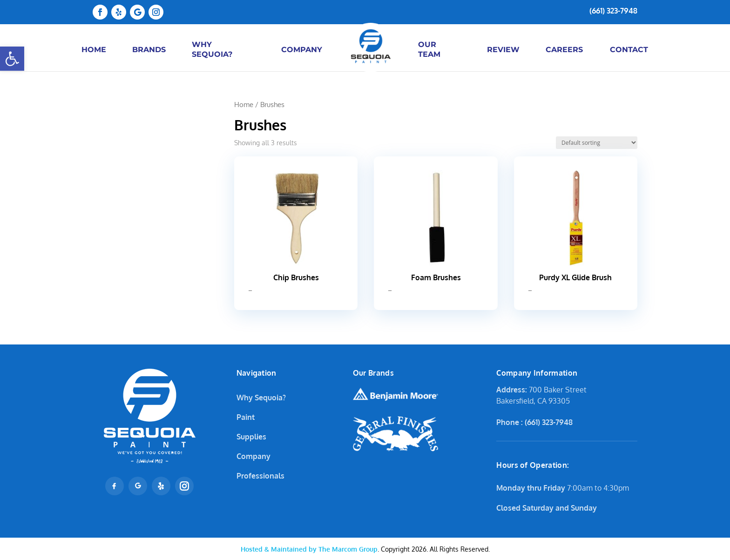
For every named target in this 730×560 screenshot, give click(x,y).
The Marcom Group (309, 549)
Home (244, 104)
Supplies (251, 437)
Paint (246, 417)
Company (253, 456)
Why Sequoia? (261, 398)
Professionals (260, 476)
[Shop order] (597, 143)
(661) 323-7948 (613, 11)
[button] (12, 59)
